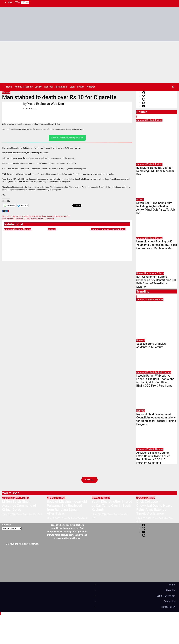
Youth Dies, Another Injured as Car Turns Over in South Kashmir (112, 506)
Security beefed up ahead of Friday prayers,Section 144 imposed (28, 219)
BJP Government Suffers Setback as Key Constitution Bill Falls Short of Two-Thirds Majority (156, 282)
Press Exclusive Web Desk (46, 104)
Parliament (151, 273)
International (61, 87)
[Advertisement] (89, 62)
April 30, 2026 (100, 514)
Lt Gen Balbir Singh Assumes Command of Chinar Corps (21, 237)
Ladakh (38, 87)
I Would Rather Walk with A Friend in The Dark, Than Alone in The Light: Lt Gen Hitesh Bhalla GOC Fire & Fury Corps (110, 241)
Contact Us (169, 601)
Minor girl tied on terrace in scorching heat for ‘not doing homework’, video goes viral (36, 216)
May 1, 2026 (144, 316)
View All (89, 480)
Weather (91, 87)
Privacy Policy (168, 607)
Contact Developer (166, 596)
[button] (173, 87)
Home (9, 87)
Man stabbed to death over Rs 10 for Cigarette (59, 97)
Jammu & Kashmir (24, 87)
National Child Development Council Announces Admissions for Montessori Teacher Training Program (156, 419)
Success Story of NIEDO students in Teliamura (65, 235)
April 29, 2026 (145, 137)
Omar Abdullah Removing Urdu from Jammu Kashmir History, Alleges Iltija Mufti (157, 128)
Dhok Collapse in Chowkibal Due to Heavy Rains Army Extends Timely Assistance (154, 508)
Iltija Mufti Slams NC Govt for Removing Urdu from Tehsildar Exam (155, 171)
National (48, 87)
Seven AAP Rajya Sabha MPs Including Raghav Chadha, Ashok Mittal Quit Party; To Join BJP (156, 208)
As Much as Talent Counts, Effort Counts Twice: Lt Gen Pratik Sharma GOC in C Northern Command (153, 458)
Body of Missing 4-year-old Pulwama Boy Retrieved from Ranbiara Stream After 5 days (67, 508)
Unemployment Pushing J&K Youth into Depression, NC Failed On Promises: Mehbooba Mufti (157, 245)
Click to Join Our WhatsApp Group (67, 138)
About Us (170, 590)
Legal (72, 87)
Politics (81, 87)
